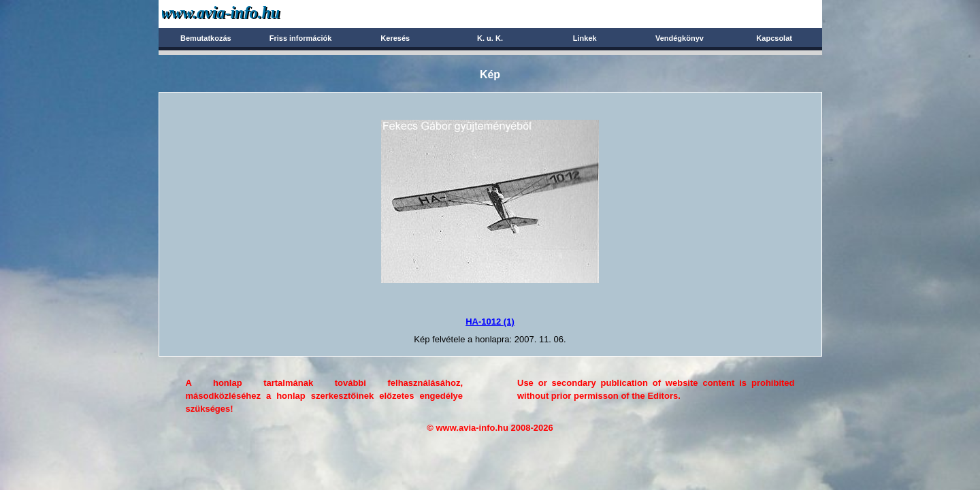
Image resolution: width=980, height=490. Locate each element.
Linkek (585, 38)
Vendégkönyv (680, 38)
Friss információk (301, 38)
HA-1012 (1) (490, 322)
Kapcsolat (774, 38)
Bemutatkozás (206, 38)
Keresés (395, 38)
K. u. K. (490, 38)
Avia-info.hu (245, 13)
